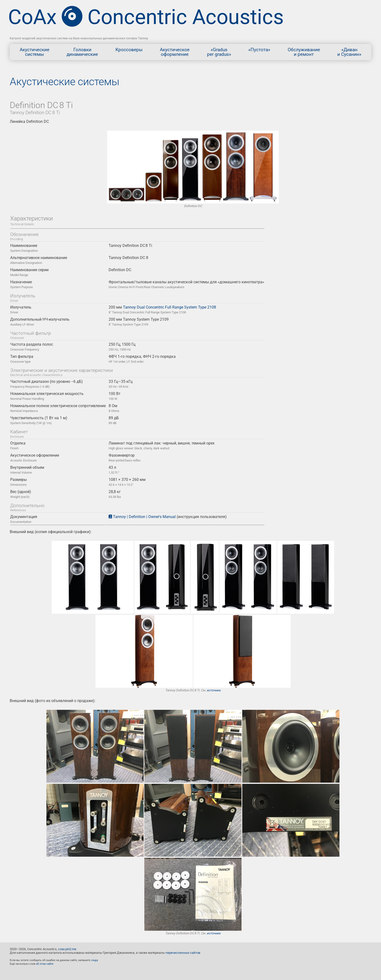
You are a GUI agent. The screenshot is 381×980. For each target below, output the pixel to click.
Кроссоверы (129, 52)
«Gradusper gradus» (219, 52)
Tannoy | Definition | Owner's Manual (144, 517)
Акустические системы (65, 82)
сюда (95, 960)
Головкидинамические (82, 52)
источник (214, 690)
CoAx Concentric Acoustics (146, 17)
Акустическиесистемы (35, 52)
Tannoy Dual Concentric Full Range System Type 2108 (169, 307)
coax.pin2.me (67, 949)
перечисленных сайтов (183, 953)
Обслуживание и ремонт (304, 52)
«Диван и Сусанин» (349, 52)
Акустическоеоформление (175, 52)
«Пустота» (259, 52)
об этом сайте (45, 964)
